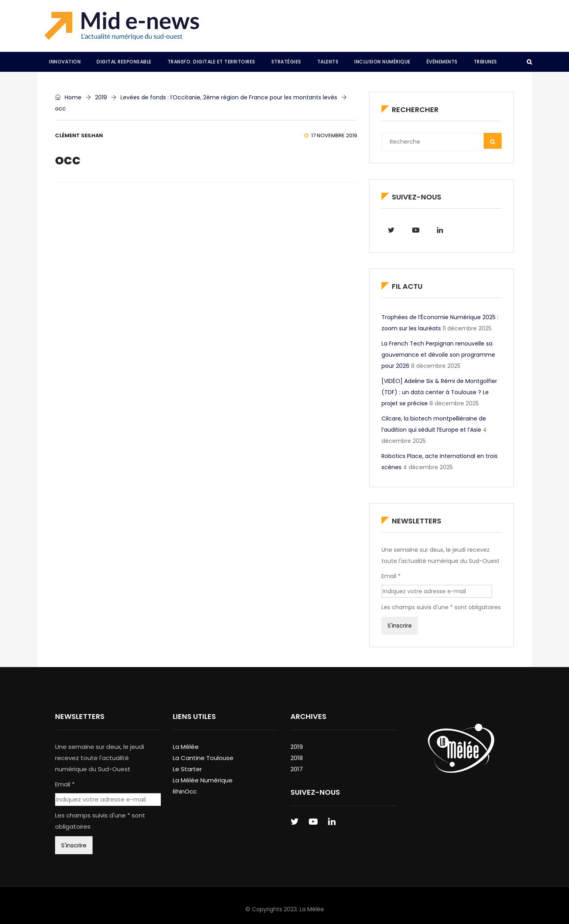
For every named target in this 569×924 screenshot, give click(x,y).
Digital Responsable (124, 62)
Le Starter (187, 769)
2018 (297, 758)
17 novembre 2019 (331, 135)
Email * (391, 576)
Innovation (65, 62)
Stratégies (286, 62)
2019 (101, 97)
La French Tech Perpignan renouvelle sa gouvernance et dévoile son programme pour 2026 (438, 355)
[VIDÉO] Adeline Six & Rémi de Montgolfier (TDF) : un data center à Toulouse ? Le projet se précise (439, 392)
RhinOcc (185, 791)
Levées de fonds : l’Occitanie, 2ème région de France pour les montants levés (229, 97)
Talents (328, 62)
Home (68, 97)
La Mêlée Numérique (203, 780)
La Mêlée (186, 747)
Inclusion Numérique (382, 62)
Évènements (442, 62)
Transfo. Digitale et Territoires (211, 62)
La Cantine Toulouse (203, 758)
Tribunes (485, 62)
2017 (297, 769)
